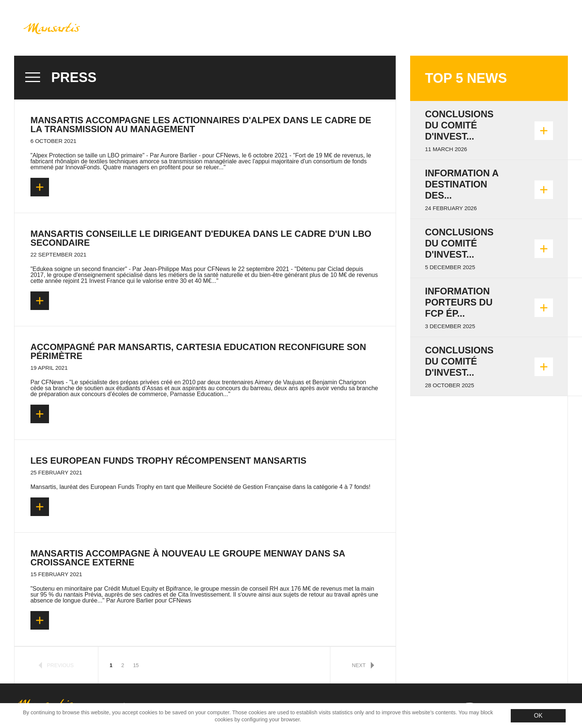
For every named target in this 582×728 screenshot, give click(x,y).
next (363, 665)
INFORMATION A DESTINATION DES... (462, 184)
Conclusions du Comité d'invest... (459, 125)
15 (136, 665)
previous (56, 665)
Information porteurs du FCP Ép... (459, 302)
